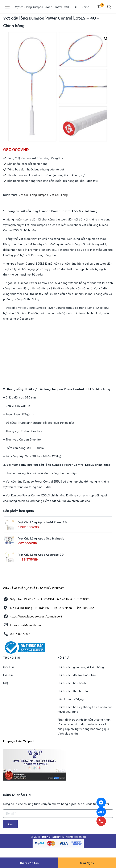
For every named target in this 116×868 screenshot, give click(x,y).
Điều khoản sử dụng (71, 699)
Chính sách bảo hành (72, 683)
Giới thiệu (9, 667)
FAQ (6, 683)
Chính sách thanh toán (73, 691)
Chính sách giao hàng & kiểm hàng (81, 667)
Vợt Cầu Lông (59, 195)
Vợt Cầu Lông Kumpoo (33, 195)
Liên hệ (8, 675)
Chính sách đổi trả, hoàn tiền (77, 675)
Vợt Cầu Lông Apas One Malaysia (41, 538)
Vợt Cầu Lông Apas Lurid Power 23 (42, 522)
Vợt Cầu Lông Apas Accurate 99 (41, 554)
